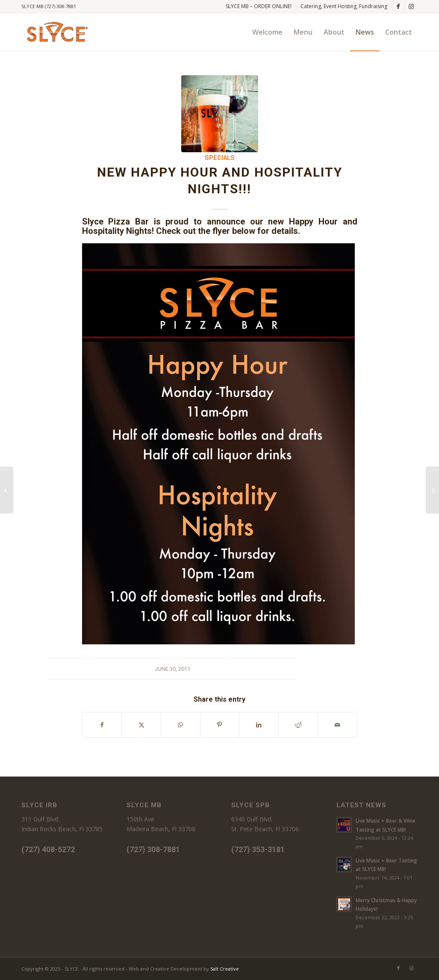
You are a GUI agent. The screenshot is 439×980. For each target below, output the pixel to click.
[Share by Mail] (337, 725)
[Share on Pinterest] (220, 725)
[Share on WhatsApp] (181, 725)
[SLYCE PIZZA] (56, 32)
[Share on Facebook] (102, 725)
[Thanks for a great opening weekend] (7, 490)
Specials (220, 158)
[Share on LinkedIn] (259, 725)
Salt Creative (225, 969)
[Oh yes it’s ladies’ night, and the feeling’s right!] (432, 490)
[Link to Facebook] (398, 6)
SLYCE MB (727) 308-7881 (49, 6)
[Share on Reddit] (298, 725)
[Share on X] (141, 725)
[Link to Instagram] (411, 6)
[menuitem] (259, 6)
